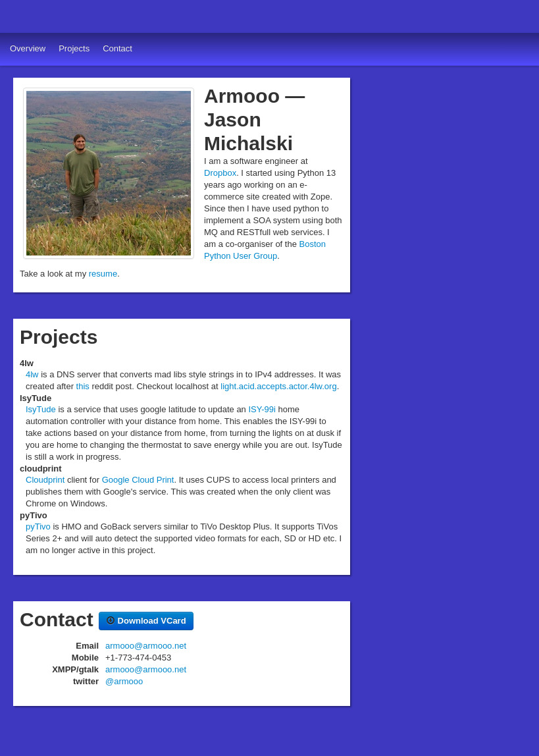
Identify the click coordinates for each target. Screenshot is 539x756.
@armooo (124, 681)
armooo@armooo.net (146, 646)
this (83, 386)
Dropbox (220, 173)
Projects (74, 48)
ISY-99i (262, 409)
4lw (32, 374)
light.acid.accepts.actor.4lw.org (278, 386)
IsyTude (41, 409)
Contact (117, 48)
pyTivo (38, 526)
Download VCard (146, 621)
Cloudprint (45, 480)
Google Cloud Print (138, 480)
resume (103, 274)
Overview (28, 48)
